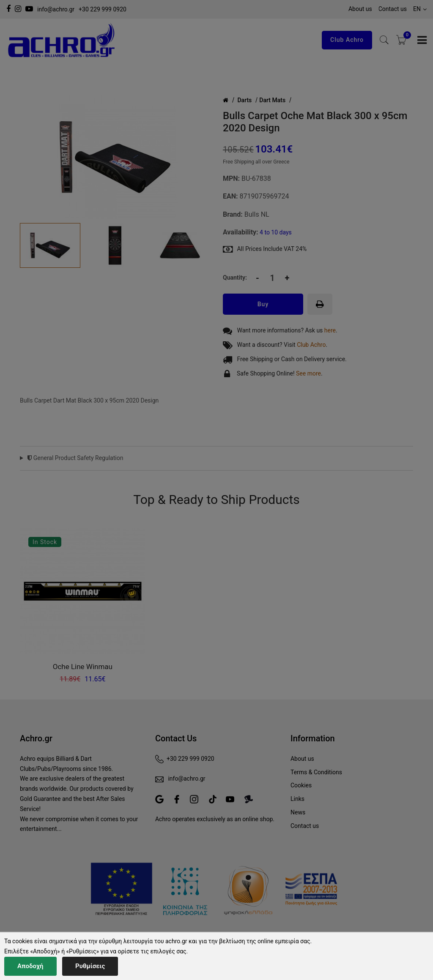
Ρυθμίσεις (90, 966)
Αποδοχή (30, 966)
